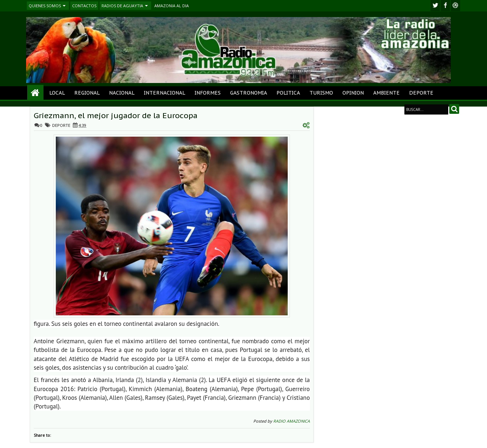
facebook (445, 6)
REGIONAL (87, 93)
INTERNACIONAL (165, 93)
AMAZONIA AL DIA (172, 6)
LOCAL (57, 93)
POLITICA (288, 93)
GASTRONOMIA (249, 93)
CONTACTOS (84, 6)
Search (454, 109)
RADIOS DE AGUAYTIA (122, 6)
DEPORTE (421, 93)
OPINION (353, 93)
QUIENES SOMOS (45, 6)
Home (35, 93)
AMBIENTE (386, 93)
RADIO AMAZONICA (292, 421)
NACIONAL (122, 93)
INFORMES (208, 93)
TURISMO (321, 93)
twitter (435, 6)
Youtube (455, 6)
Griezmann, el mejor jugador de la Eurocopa (116, 115)
